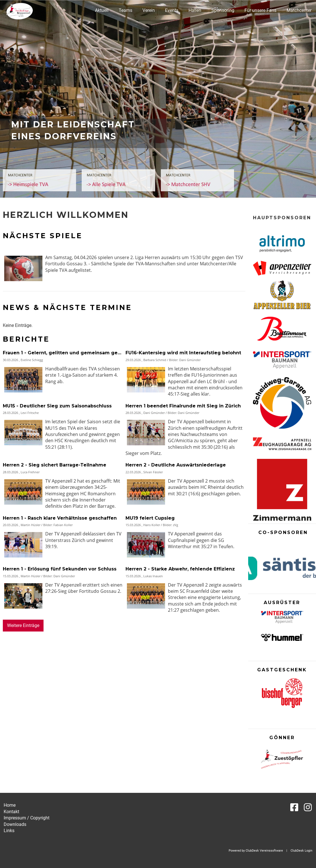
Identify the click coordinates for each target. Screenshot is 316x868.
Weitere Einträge (23, 625)
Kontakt (11, 812)
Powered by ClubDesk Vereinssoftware (256, 851)
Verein (149, 10)
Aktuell (102, 10)
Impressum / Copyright (27, 818)
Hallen (195, 10)
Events (172, 10)
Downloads (15, 824)
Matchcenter (299, 10)
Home (10, 805)
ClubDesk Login (301, 851)
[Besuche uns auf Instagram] (308, 808)
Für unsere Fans (260, 10)
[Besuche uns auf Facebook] (294, 808)
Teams (125, 10)
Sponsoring (223, 10)
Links (9, 831)
